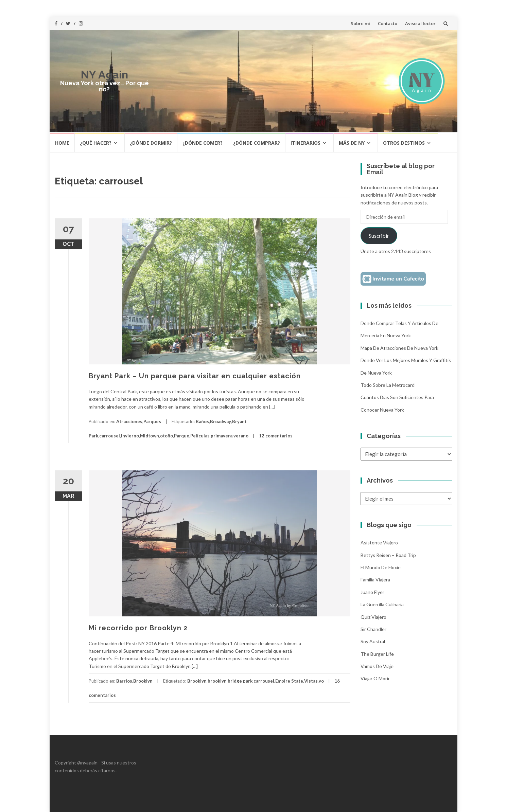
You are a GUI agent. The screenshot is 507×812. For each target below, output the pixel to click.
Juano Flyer (372, 592)
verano (241, 436)
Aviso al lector (420, 23)
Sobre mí (360, 23)
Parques (152, 421)
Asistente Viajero (379, 543)
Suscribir (379, 236)
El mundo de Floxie (381, 567)
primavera (222, 436)
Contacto (388, 23)
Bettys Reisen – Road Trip (388, 555)
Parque (182, 436)
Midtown (150, 436)
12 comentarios (276, 436)
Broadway (221, 421)
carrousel (110, 436)
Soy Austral (373, 641)
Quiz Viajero (373, 617)
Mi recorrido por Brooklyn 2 (138, 628)
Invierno (130, 436)
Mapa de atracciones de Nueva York (399, 348)
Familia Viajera (375, 580)
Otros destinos (404, 143)
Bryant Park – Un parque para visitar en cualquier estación (195, 376)
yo (321, 681)
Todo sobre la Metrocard (388, 385)
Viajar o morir (375, 678)
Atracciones (129, 421)
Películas (200, 436)
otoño (167, 436)
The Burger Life (377, 654)
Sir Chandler (373, 629)
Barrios (124, 681)
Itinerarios (305, 143)
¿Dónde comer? (203, 143)
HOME (62, 143)
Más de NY (352, 143)
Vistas (311, 681)
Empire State (289, 681)
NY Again (104, 75)
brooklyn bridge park (230, 681)
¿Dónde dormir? (151, 143)
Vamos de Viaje (377, 666)
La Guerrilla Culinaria (382, 604)
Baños (202, 421)
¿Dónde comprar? (257, 143)
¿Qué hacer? (96, 143)
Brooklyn (143, 681)
